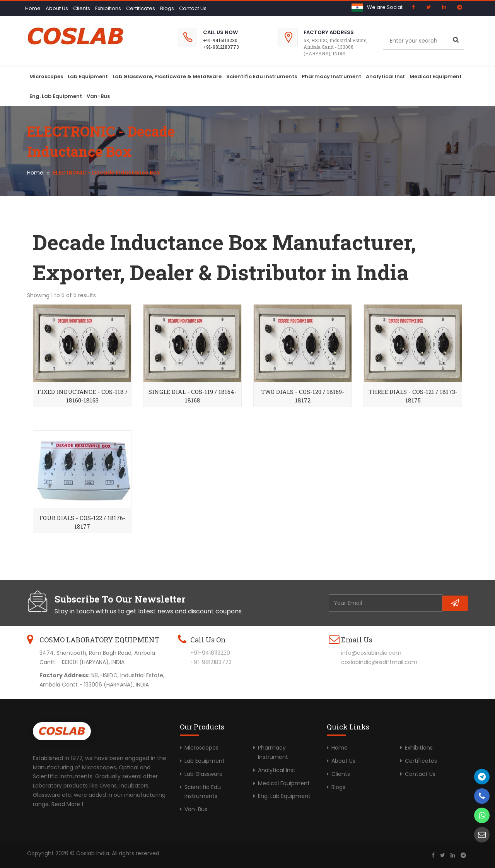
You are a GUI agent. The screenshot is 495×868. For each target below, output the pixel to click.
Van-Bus (98, 96)
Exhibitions (108, 8)
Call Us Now (220, 32)
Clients (82, 8)
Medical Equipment (436, 76)
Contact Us (193, 8)
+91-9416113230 (220, 40)
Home (33, 8)
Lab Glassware (204, 774)
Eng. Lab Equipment (56, 96)
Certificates (141, 8)
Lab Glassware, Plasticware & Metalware (167, 76)
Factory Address (329, 32)
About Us (57, 8)
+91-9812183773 (221, 47)
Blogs (167, 8)
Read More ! (67, 804)
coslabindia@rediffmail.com (379, 662)
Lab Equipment (88, 76)
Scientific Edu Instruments (262, 76)
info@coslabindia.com (371, 653)
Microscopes (46, 76)
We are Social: (385, 7)
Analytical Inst (385, 76)
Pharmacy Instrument (331, 76)
